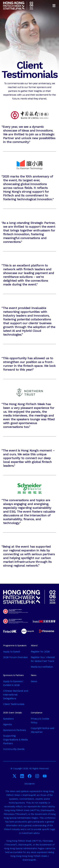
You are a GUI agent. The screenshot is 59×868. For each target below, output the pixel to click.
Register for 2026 (40, 652)
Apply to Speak (12, 652)
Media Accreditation (42, 667)
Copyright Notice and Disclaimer (43, 730)
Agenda (7, 724)
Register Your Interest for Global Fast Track (43, 659)
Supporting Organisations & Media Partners (15, 740)
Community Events (14, 749)
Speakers (8, 719)
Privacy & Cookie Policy (40, 721)
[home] (18, 6)
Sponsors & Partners (15, 730)
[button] (54, 6)
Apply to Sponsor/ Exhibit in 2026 (13, 683)
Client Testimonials (14, 704)
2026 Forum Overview (15, 657)
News (34, 681)
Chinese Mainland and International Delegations (16, 695)
